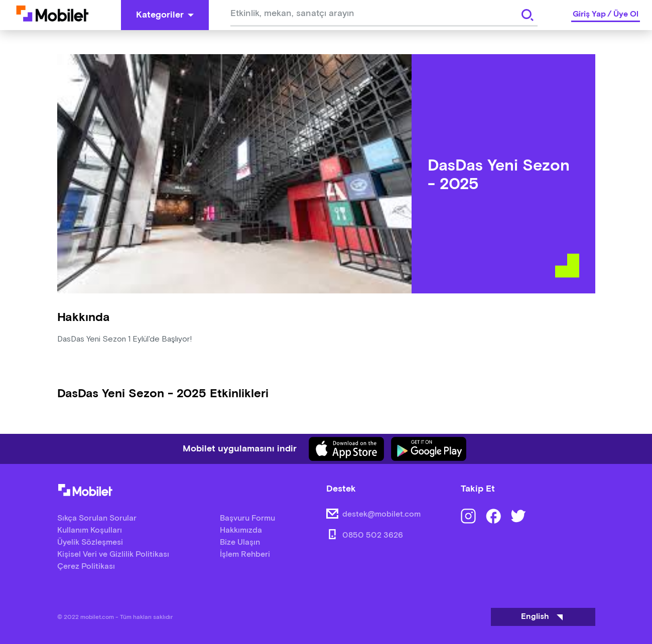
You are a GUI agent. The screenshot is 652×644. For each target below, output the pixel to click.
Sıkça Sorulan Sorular (97, 518)
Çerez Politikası (86, 567)
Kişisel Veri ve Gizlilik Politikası (113, 554)
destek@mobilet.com (381, 514)
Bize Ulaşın (240, 542)
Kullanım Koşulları (90, 530)
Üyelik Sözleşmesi (90, 542)
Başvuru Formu (247, 518)
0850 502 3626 (373, 535)
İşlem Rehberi (245, 554)
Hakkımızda (241, 530)
